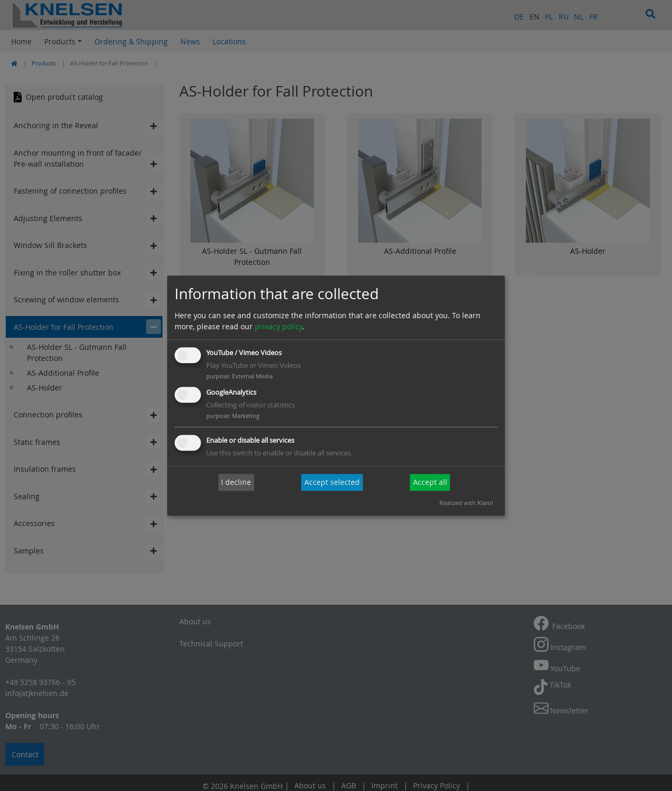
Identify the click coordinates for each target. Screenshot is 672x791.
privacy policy (279, 327)
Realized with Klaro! (466, 503)
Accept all (430, 483)
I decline (236, 483)
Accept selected (332, 483)
